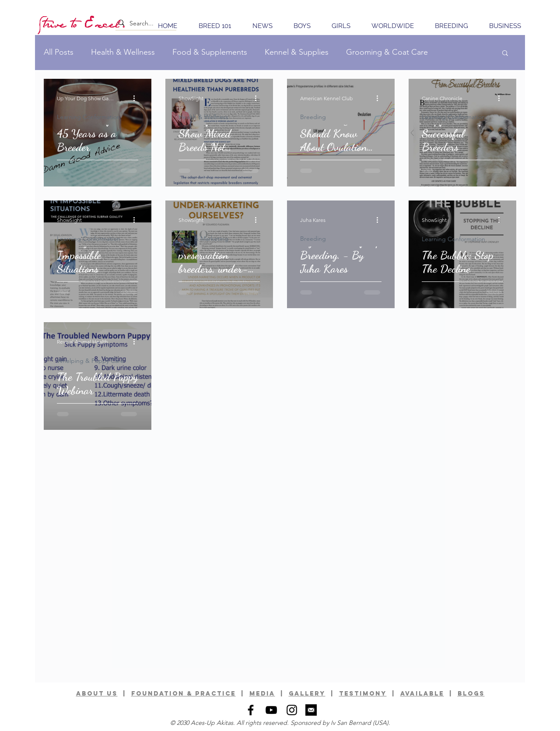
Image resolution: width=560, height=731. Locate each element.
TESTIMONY (363, 694)
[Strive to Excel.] (83, 23)
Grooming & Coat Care (387, 52)
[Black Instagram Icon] (292, 710)
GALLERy (307, 694)
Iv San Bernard (351, 723)
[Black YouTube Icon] (271, 710)
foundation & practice (184, 694)
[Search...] (144, 24)
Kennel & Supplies (297, 52)
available (422, 694)
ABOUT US (97, 694)
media (262, 694)
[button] (505, 54)
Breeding (313, 117)
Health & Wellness (123, 52)
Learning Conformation (89, 117)
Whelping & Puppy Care (90, 361)
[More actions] (137, 98)
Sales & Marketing (203, 239)
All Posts (59, 52)
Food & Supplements (210, 52)
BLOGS (471, 694)
